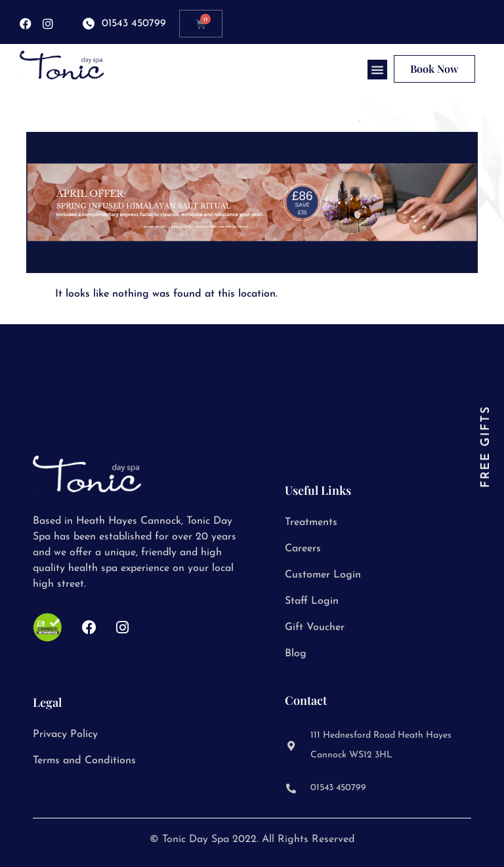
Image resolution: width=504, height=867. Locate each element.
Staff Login (312, 601)
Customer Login (323, 575)
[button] (377, 70)
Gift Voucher (315, 627)
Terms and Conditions (84, 761)
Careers (303, 549)
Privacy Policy (65, 734)
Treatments (311, 522)
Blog (296, 654)
